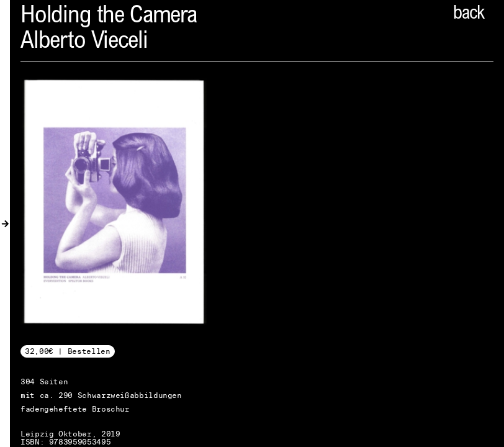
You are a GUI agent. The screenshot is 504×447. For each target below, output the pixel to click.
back (469, 14)
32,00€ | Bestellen (68, 351)
